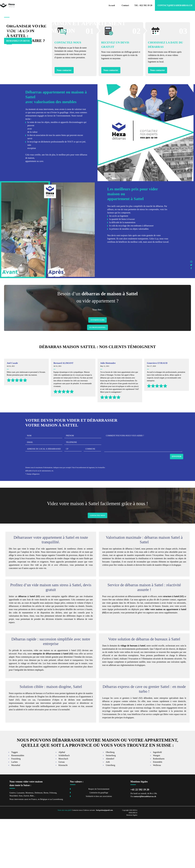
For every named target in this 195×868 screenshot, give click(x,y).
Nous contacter (64, 119)
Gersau (62, 811)
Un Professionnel (97, 376)
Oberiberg (110, 801)
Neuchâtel (14, 845)
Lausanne (21, 842)
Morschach (63, 808)
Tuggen (14, 801)
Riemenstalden (18, 804)
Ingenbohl (157, 801)
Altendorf (110, 808)
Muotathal (16, 814)
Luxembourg (58, 848)
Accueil (112, 5)
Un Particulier (97, 369)
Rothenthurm (159, 808)
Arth (108, 811)
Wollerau (157, 814)
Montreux (29, 842)
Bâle (32, 845)
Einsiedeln (158, 811)
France (34, 848)
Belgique (44, 848)
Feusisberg (16, 808)
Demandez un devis (18, 47)
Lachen (14, 811)
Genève (13, 842)
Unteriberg (110, 814)
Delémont (39, 842)
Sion (21, 845)
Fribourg (53, 842)
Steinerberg (111, 804)
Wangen (157, 804)
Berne (46, 842)
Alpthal (62, 801)
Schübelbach (64, 804)
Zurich (26, 845)
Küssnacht (63, 814)
